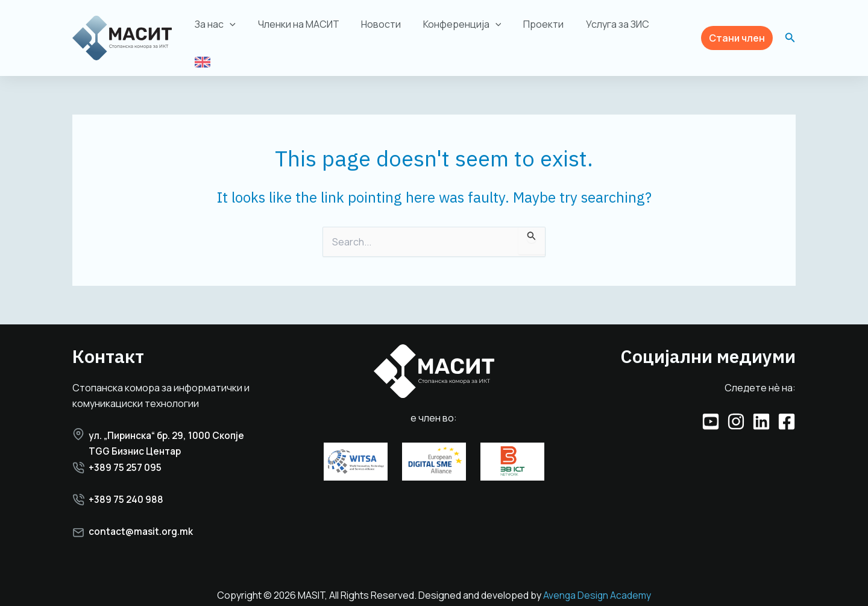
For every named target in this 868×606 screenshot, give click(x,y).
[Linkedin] (761, 409)
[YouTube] (711, 409)
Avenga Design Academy (597, 586)
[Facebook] (787, 409)
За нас (225, 29)
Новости (385, 29)
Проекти (542, 29)
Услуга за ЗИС (613, 29)
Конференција (463, 29)
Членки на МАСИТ (305, 29)
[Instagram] (736, 409)
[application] (239, 29)
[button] (737, 32)
